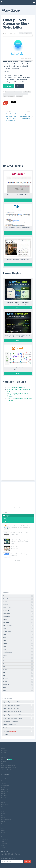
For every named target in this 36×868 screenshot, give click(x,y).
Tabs (18, 676)
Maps (18, 640)
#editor (20, 92)
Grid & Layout (18, 631)
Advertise (18, 731)
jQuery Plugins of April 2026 (18, 708)
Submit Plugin (5, 751)
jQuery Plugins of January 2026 (18, 718)
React (18, 658)
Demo (20, 86)
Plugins (6, 516)
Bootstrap (18, 602)
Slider (18, 667)
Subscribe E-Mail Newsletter (9, 768)
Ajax (18, 596)
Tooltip (18, 682)
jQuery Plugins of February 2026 (18, 715)
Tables (18, 673)
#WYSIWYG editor (13, 94)
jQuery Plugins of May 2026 (16, 387)
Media (18, 643)
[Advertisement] (18, 143)
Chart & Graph (18, 608)
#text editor (13, 92)
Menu (18, 646)
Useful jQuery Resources (18, 721)
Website (8, 86)
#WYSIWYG (27, 92)
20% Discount (13, 731)
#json (7, 92)
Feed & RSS (18, 623)
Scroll (18, 664)
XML (18, 688)
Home (3, 749)
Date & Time (18, 614)
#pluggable (19, 96)
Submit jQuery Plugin (18, 725)
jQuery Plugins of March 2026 (18, 712)
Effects (18, 620)
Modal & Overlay (18, 652)
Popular (4, 757)
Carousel (18, 605)
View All (24, 560)
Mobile (18, 649)
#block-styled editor (9, 96)
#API (5, 94)
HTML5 (18, 634)
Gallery (18, 629)
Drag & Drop (18, 617)
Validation (18, 685)
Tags (6, 519)
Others (18, 655)
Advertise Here (18, 508)
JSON (21, 33)
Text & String (28, 33)
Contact (18, 734)
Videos (3, 755)
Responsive (18, 661)
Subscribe (28, 861)
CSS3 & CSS (18, 611)
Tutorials (7, 522)
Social (18, 670)
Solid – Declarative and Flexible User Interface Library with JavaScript (12, 117)
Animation (18, 599)
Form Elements (18, 626)
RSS (2, 763)
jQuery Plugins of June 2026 (18, 702)
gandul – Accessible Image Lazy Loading (25, 116)
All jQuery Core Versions (8, 770)
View (24, 200)
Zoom (18, 691)
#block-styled (23, 94)
